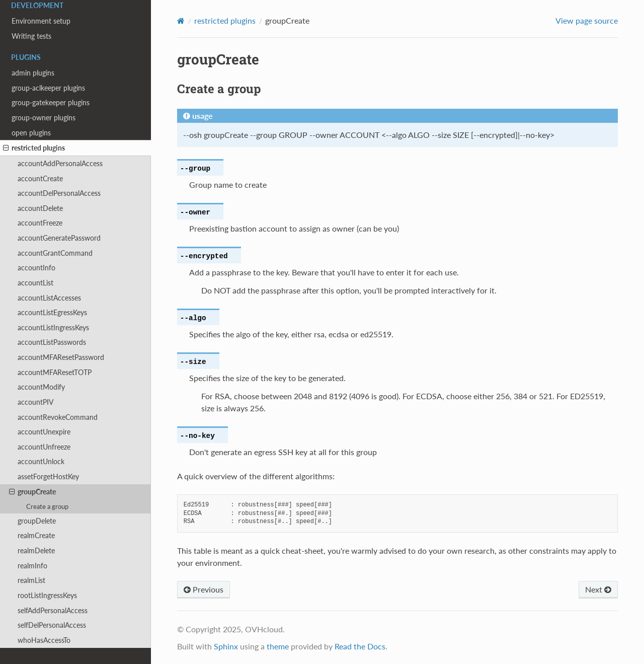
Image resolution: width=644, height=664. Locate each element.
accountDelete (40, 208)
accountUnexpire (44, 432)
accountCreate (40, 178)
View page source (587, 20)
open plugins (31, 133)
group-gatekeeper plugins (51, 102)
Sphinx (226, 646)
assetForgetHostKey (48, 476)
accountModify (41, 387)
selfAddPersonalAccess (53, 610)
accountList (35, 283)
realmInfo (32, 566)
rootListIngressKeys (47, 595)
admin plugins (33, 73)
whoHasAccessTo (44, 640)
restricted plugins (34, 148)
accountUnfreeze (44, 447)
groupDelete (37, 521)
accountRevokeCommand (58, 417)
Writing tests (31, 36)
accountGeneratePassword (59, 238)
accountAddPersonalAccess (60, 163)
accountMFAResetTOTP (55, 372)
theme (278, 646)
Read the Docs (360, 646)
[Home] (181, 21)
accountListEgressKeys (52, 312)
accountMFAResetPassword (61, 357)
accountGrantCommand (55, 253)
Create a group (47, 506)
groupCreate (32, 492)
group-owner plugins (44, 118)
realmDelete (36, 550)
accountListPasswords (52, 342)
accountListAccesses (49, 298)
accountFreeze (40, 223)
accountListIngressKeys (53, 327)
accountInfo (36, 268)
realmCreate (36, 535)
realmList (31, 580)
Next (598, 589)
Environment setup (41, 21)
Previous (204, 589)
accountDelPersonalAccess (59, 193)
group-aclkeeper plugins (48, 88)
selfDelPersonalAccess (52, 625)
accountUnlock (41, 461)
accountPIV (35, 402)
